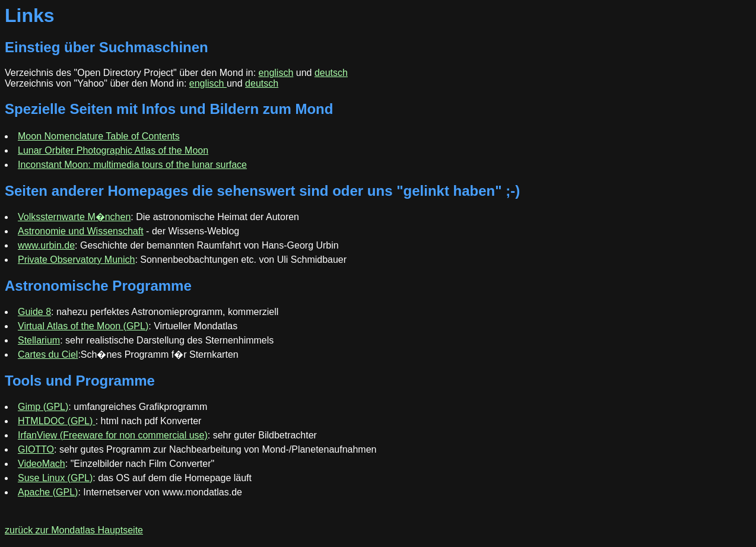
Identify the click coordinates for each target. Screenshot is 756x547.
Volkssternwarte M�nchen (74, 217)
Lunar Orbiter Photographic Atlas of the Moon (113, 150)
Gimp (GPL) (43, 407)
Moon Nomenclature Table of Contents (99, 136)
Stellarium (39, 340)
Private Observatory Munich (76, 260)
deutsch (331, 73)
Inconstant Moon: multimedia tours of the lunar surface (132, 165)
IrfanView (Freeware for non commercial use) (113, 435)
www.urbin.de (46, 245)
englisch (276, 73)
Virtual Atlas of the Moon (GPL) (83, 326)
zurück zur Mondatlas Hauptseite (74, 530)
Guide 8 (34, 312)
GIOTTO (36, 449)
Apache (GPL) (48, 492)
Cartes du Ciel (48, 354)
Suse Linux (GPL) (55, 478)
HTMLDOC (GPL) (57, 421)
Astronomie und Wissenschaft (81, 231)
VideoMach (42, 464)
